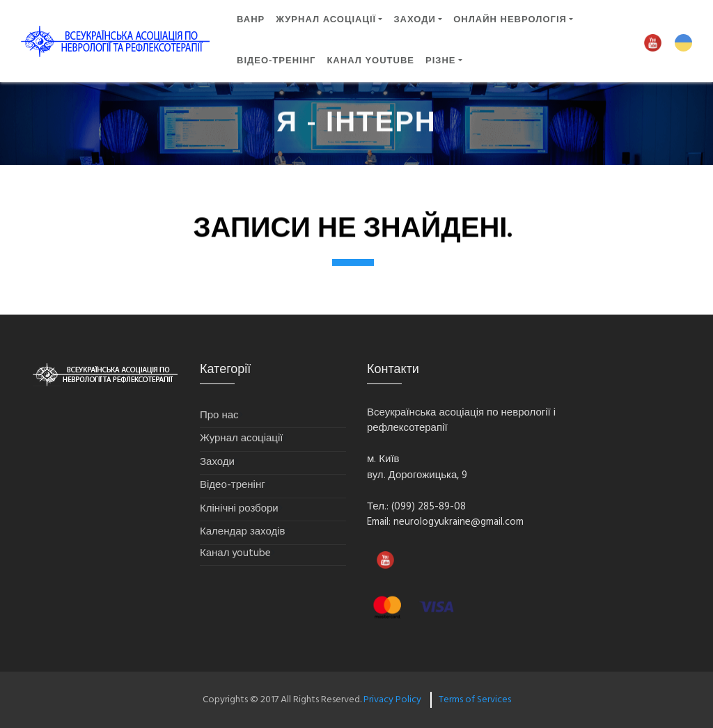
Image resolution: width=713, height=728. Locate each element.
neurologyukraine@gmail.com (459, 522)
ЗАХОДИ (414, 19)
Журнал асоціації (326, 19)
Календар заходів (243, 532)
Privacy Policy (392, 700)
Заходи (217, 462)
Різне (441, 60)
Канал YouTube (370, 60)
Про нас (219, 416)
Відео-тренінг (233, 485)
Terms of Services (475, 700)
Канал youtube (235, 554)
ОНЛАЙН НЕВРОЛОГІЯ (510, 19)
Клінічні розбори (239, 509)
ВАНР (251, 19)
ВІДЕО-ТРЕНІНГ (276, 60)
